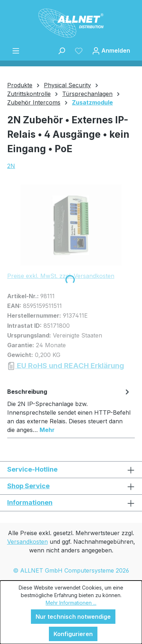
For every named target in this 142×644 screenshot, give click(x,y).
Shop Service (28, 486)
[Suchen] (61, 50)
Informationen (30, 502)
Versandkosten (28, 542)
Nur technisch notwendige (73, 617)
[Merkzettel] (79, 50)
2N (11, 166)
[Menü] (16, 50)
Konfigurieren (73, 634)
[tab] (69, 410)
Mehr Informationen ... (71, 603)
